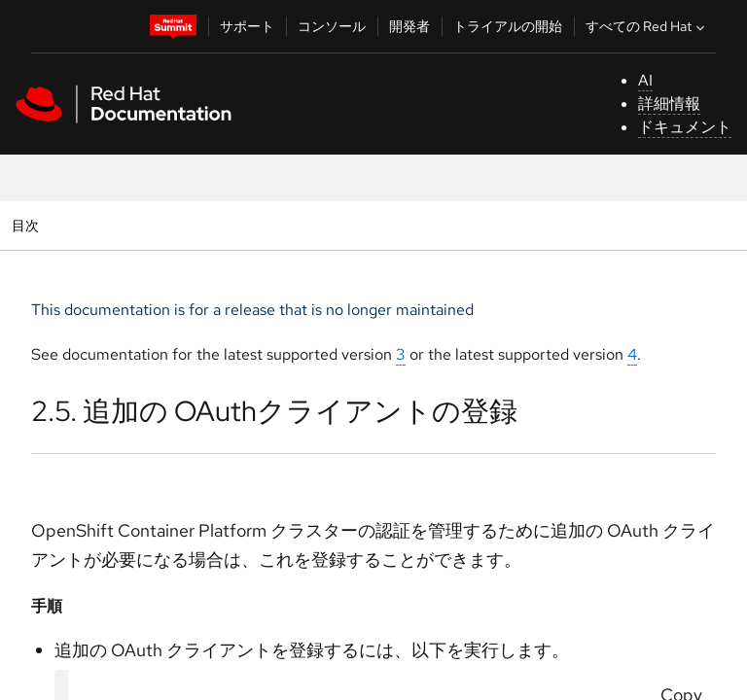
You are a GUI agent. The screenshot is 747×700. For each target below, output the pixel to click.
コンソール (332, 26)
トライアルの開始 (508, 26)
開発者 (409, 26)
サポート (247, 26)
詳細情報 (669, 104)
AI (645, 80)
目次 (28, 225)
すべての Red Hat (647, 26)
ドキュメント (685, 127)
